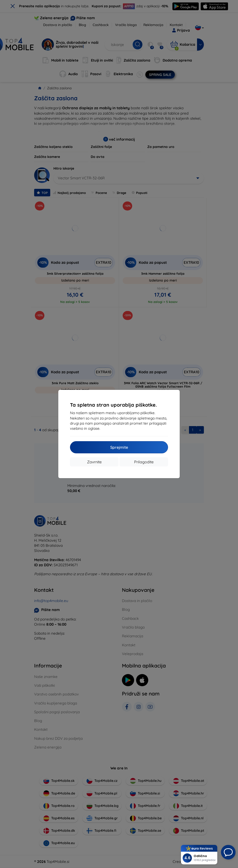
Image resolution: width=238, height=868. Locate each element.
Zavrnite (94, 462)
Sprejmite (119, 447)
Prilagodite (144, 462)
